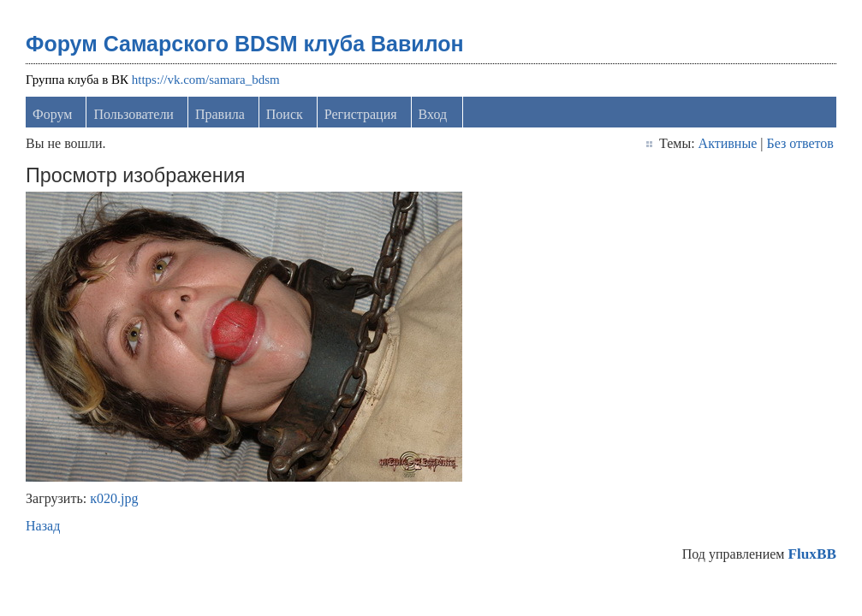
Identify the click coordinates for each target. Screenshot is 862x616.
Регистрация (361, 114)
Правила (220, 114)
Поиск (285, 114)
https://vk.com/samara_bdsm (206, 80)
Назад (43, 526)
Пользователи (134, 114)
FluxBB (811, 554)
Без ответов (800, 143)
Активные (728, 143)
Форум (52, 114)
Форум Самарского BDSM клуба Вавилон (245, 44)
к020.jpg (114, 498)
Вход (433, 114)
